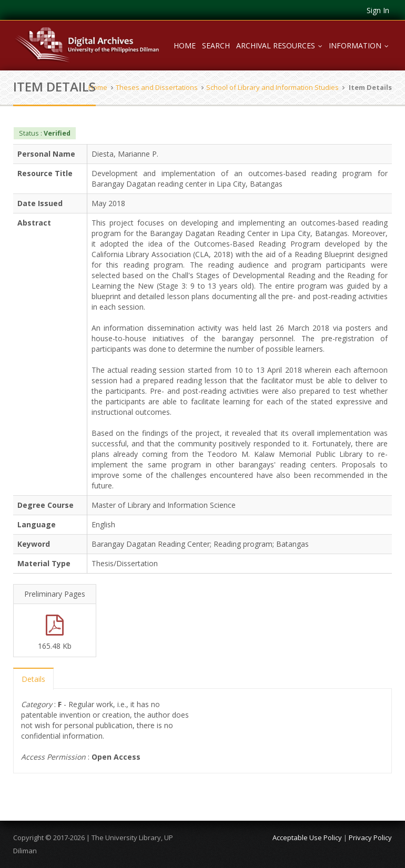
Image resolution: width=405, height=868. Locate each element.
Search (216, 45)
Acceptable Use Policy (307, 838)
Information (360, 45)
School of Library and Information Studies (272, 87)
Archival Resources (281, 45)
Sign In (378, 10)
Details (33, 679)
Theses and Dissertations (157, 87)
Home (185, 45)
